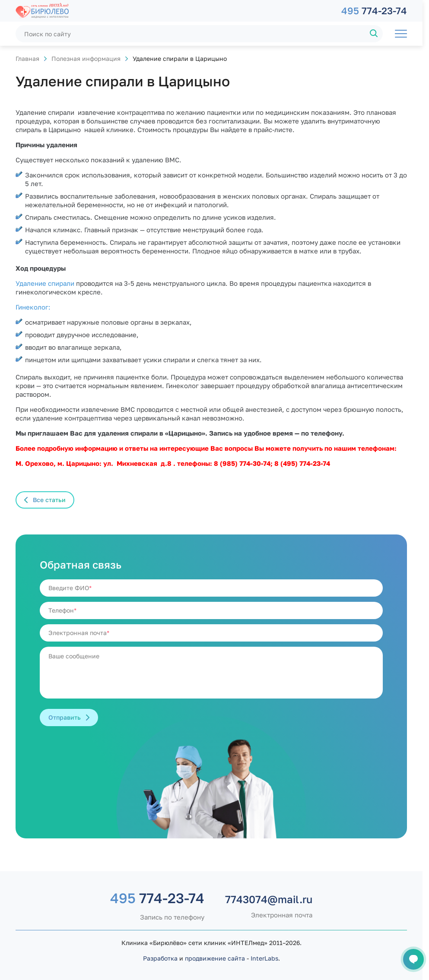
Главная (27, 58)
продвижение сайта (215, 958)
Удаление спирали (46, 283)
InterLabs (264, 958)
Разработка (160, 958)
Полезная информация (86, 58)
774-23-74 (374, 11)
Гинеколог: (33, 307)
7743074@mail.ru (269, 899)
